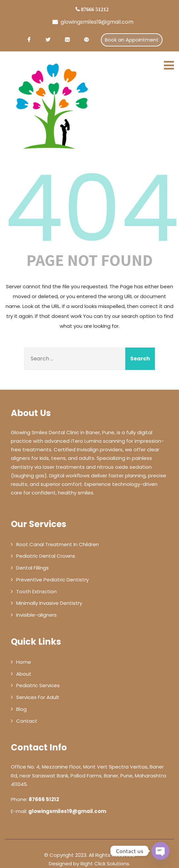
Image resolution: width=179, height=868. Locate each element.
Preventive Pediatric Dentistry (52, 580)
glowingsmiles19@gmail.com (93, 22)
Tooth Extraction (36, 591)
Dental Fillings (32, 568)
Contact (27, 721)
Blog (21, 709)
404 (92, 209)
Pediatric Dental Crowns (46, 556)
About (24, 674)
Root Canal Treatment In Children (58, 544)
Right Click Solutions (105, 864)
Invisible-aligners (36, 615)
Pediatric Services (38, 685)
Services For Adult (38, 697)
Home (24, 662)
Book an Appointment (132, 40)
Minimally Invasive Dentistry (49, 603)
